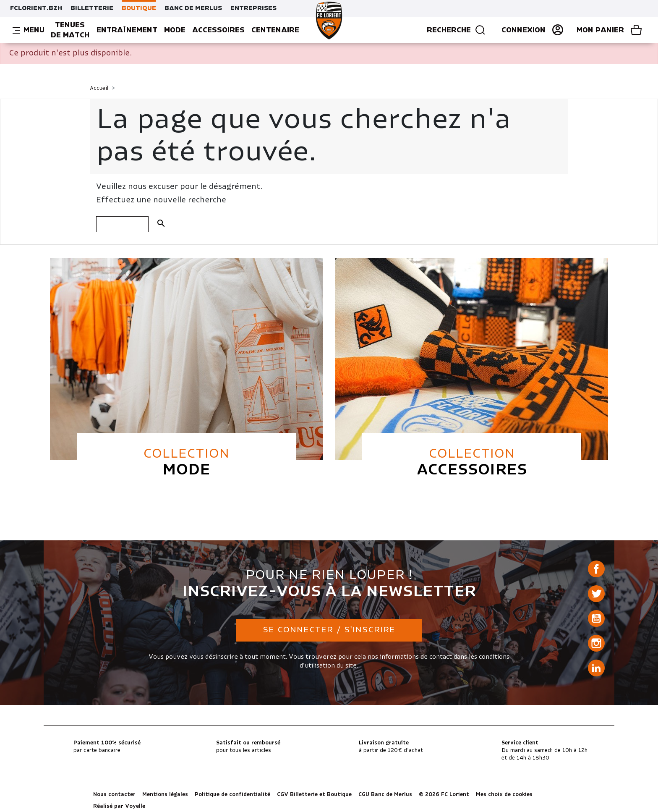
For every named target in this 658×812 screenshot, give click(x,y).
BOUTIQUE (139, 8)
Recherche (456, 30)
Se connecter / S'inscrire (329, 630)
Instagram (596, 643)
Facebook (596, 569)
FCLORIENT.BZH (36, 8)
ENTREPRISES (253, 8)
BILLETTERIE (92, 8)
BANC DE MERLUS (193, 8)
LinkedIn (596, 668)
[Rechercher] (122, 224)
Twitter (596, 594)
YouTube (596, 618)
